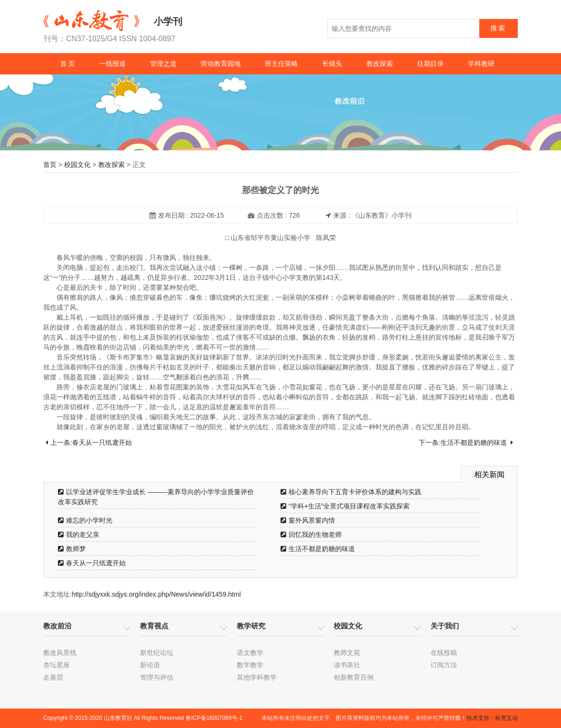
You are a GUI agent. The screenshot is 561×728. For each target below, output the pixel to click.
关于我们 (445, 626)
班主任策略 (281, 64)
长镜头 (332, 64)
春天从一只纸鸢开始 (92, 563)
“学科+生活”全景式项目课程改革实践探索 (345, 506)
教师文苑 (347, 653)
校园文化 (77, 165)
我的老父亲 (79, 534)
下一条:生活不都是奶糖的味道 (466, 442)
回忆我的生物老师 (311, 534)
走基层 (53, 677)
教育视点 (154, 626)
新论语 (150, 665)
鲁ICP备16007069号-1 (214, 718)
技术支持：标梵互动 (492, 718)
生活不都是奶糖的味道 (318, 549)
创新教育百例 (354, 677)
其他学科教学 (257, 677)
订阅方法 (444, 665)
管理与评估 (157, 677)
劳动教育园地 (221, 64)
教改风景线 (60, 653)
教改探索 (380, 64)
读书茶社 (347, 665)
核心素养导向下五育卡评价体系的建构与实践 (351, 492)
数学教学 (250, 665)
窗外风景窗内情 (308, 520)
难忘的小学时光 (85, 520)
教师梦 (72, 549)
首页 (50, 165)
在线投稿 (444, 653)
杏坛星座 (56, 665)
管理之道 (163, 64)
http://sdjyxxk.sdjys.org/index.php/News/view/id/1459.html (156, 594)
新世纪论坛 (157, 653)
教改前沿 (57, 626)
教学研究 (251, 626)
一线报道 (112, 64)
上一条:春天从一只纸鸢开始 (89, 442)
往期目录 (430, 64)
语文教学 (250, 653)
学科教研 (481, 64)
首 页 (68, 64)
